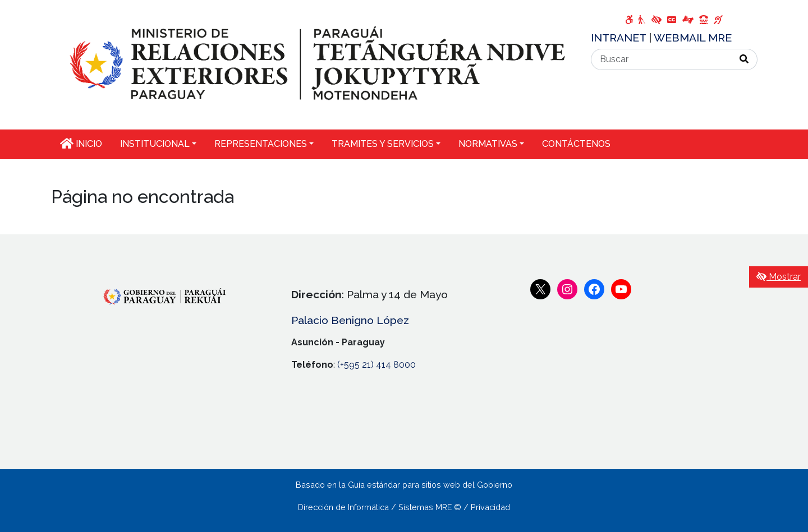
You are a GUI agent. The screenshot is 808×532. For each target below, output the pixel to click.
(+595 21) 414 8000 (377, 365)
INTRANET (620, 38)
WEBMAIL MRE (693, 38)
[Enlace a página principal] (314, 64)
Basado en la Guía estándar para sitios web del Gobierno (404, 485)
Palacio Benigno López (350, 320)
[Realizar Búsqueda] (744, 59)
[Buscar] (661, 59)
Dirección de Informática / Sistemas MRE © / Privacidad (404, 507)
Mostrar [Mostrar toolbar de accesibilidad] (779, 277)
